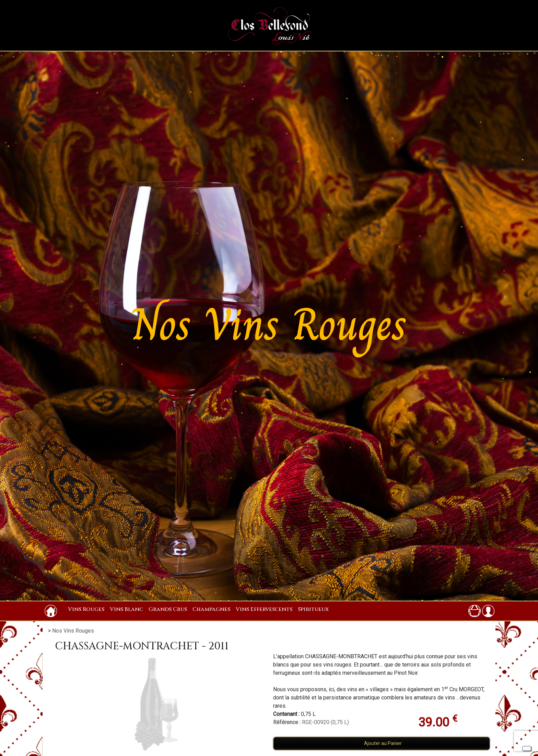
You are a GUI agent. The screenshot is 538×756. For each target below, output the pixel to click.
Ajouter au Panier (383, 743)
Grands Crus (168, 609)
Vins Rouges (86, 609)
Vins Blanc (126, 609)
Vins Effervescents (264, 609)
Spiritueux (313, 609)
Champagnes (211, 609)
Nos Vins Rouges (73, 631)
